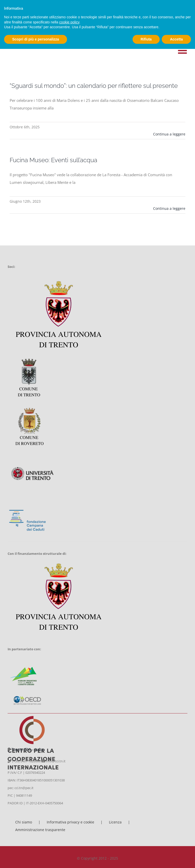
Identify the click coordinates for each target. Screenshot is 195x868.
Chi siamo (24, 822)
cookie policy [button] (69, 22)
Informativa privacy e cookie (70, 822)
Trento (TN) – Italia (27, 749)
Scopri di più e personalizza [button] (36, 39)
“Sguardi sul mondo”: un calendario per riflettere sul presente (94, 86)
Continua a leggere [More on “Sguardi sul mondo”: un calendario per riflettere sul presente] (169, 134)
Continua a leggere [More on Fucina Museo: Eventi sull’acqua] (169, 208)
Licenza (115, 822)
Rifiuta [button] (146, 39)
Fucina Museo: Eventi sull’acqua (53, 160)
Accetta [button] (176, 39)
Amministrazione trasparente (40, 830)
